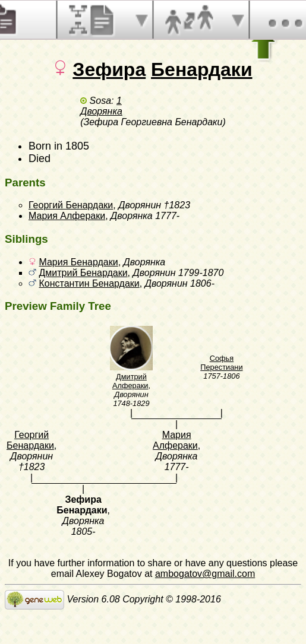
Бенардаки (201, 69)
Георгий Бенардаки (71, 205)
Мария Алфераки (67, 216)
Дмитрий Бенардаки (83, 273)
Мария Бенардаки (78, 262)
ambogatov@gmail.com (205, 574)
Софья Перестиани (221, 363)
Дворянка (101, 111)
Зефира (109, 69)
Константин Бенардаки (89, 283)
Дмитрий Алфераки (130, 381)
